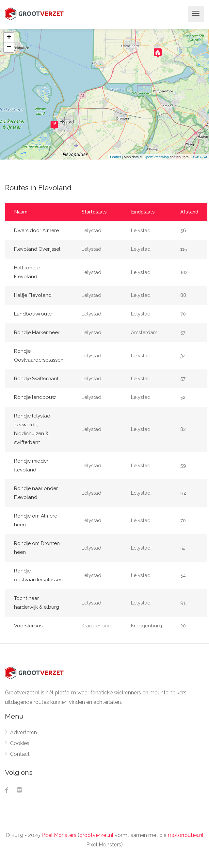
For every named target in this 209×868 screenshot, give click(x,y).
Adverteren (24, 732)
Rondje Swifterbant (36, 379)
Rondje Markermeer (37, 332)
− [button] (9, 47)
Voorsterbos (28, 626)
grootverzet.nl (96, 835)
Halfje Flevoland (33, 295)
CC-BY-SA (199, 157)
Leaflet (115, 157)
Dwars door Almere (36, 230)
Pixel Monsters (59, 835)
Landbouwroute (33, 314)
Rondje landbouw (35, 397)
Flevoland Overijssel (37, 249)
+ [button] (9, 38)
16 (54, 124)
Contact (20, 754)
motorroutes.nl (186, 835)
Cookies (20, 743)
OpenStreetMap (156, 157)
